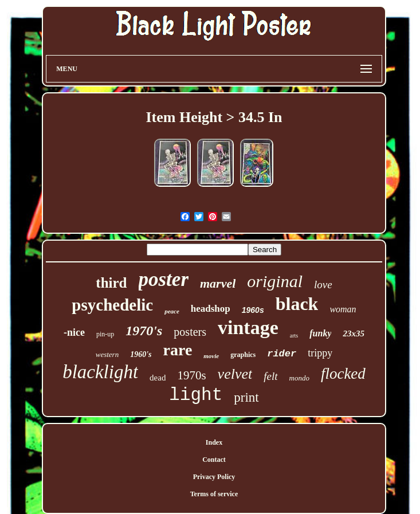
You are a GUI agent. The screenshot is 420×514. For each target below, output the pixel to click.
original (275, 281)
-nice (74, 332)
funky (320, 333)
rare (178, 350)
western (107, 354)
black (297, 304)
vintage (248, 327)
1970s (191, 375)
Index (214, 442)
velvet (235, 374)
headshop (211, 309)
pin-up (105, 334)
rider (282, 354)
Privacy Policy (214, 477)
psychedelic (112, 305)
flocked (343, 374)
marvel (218, 283)
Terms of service (214, 494)
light (196, 395)
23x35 (354, 333)
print (246, 397)
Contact (214, 460)
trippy (320, 353)
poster (164, 279)
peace (172, 311)
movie (211, 356)
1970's (144, 331)
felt (270, 376)
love (323, 285)
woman (343, 309)
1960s (253, 310)
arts (294, 336)
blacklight (100, 372)
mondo (299, 378)
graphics (243, 355)
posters (190, 332)
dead (158, 378)
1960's (141, 354)
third (111, 283)
